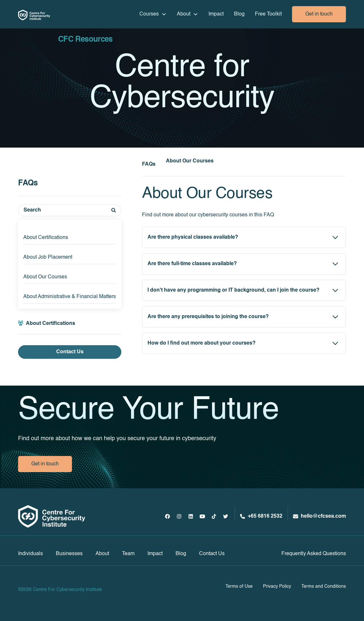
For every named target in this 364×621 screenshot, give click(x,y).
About (102, 554)
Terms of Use (239, 586)
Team (128, 554)
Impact (216, 14)
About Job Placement (48, 257)
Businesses (69, 554)
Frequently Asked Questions (314, 554)
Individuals (30, 554)
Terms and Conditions (324, 586)
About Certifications (46, 238)
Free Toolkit (268, 14)
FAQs (149, 164)
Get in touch (319, 14)
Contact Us (70, 352)
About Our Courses (45, 277)
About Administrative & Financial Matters (70, 297)
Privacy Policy (277, 586)
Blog (239, 14)
